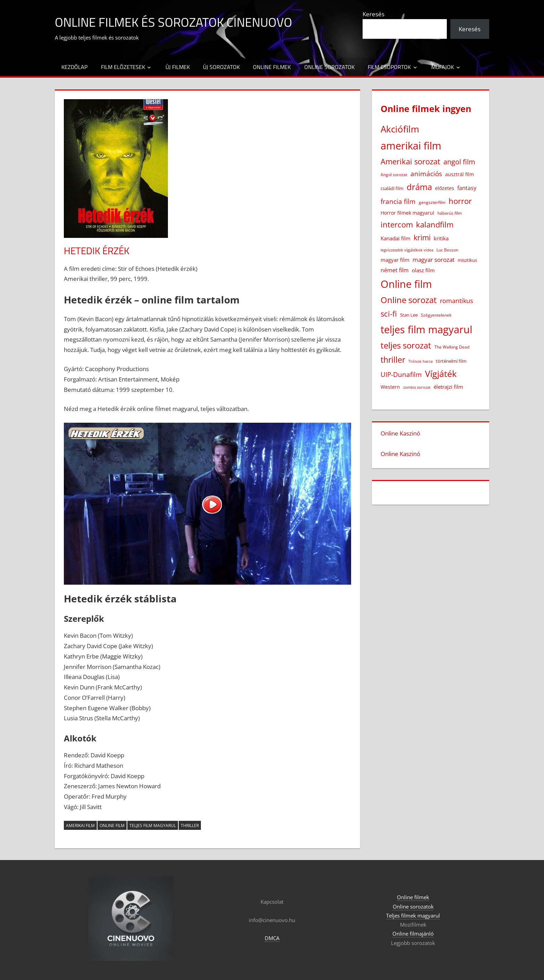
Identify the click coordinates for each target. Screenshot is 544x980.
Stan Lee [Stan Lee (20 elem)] (409, 315)
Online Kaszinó (400, 433)
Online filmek (272, 67)
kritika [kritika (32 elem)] (441, 238)
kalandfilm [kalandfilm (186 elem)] (435, 225)
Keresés (373, 14)
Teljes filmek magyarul (413, 915)
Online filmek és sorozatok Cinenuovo (173, 22)
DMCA (272, 938)
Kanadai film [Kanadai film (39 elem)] (396, 238)
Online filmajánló (413, 934)
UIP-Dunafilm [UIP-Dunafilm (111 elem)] (401, 374)
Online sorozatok (329, 67)
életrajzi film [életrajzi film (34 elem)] (448, 387)
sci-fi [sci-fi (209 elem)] (389, 314)
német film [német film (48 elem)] (395, 270)
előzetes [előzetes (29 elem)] (445, 188)
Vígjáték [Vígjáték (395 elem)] (441, 374)
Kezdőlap (74, 67)
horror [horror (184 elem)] (460, 201)
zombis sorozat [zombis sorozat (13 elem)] (417, 387)
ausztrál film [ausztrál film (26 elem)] (460, 174)
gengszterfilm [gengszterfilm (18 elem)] (432, 202)
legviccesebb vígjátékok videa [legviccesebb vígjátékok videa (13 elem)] (407, 250)
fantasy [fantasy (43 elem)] (467, 188)
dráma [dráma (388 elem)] (419, 187)
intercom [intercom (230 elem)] (397, 225)
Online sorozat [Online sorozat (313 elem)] (409, 300)
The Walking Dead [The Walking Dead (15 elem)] (452, 347)
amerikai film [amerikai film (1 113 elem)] (411, 145)
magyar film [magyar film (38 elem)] (395, 260)
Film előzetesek (123, 67)
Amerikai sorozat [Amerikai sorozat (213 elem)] (410, 161)
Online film (112, 826)
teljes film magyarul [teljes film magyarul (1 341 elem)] (426, 329)
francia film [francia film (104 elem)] (398, 201)
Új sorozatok (221, 67)
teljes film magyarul (153, 826)
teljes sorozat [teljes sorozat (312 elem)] (406, 345)
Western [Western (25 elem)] (390, 387)
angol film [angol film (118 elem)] (459, 162)
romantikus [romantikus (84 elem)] (457, 300)
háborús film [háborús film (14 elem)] (450, 213)
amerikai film (80, 826)
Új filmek (178, 67)
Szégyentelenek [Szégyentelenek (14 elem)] (436, 315)
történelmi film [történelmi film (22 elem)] (451, 361)
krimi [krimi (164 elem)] (422, 238)
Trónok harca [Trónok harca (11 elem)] (420, 361)
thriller (190, 826)
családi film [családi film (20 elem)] (392, 188)
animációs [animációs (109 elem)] (426, 174)
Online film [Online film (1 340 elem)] (406, 284)
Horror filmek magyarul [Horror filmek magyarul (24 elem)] (407, 213)
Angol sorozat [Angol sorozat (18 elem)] (394, 175)
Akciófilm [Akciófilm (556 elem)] (400, 129)
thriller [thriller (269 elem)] (393, 360)
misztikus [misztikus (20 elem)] (467, 260)
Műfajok (443, 67)
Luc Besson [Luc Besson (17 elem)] (447, 250)
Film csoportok (389, 67)
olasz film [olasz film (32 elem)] (423, 270)
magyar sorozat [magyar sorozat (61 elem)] (433, 260)
